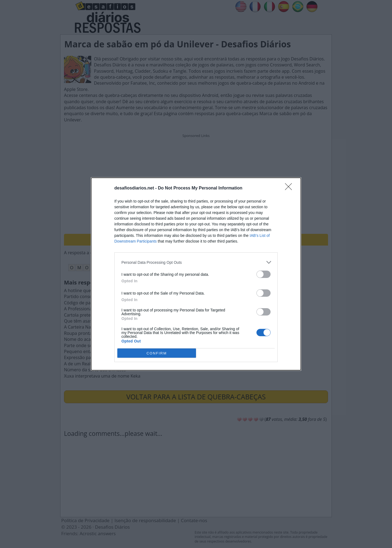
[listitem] (196, 262)
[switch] (264, 274)
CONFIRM (157, 353)
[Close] (290, 188)
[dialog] (196, 274)
